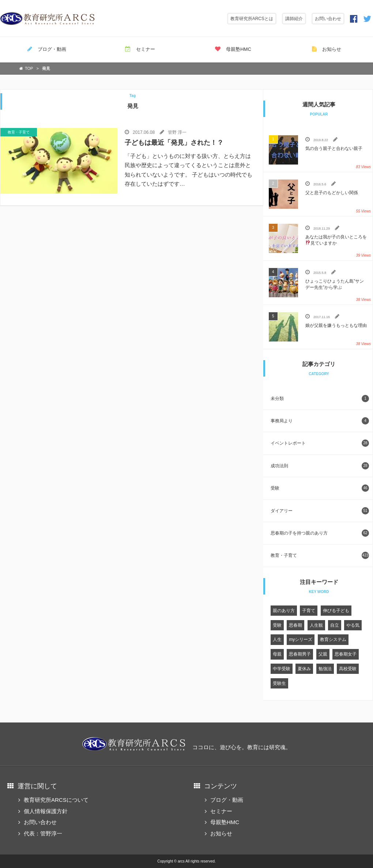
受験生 (279, 683)
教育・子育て (320, 555)
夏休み (304, 669)
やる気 (353, 625)
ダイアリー (320, 511)
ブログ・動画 (47, 49)
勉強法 (325, 669)
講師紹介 (294, 19)
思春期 (295, 625)
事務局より (320, 421)
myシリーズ (301, 639)
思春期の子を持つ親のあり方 (320, 533)
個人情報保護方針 (46, 811)
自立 (335, 625)
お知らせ (327, 49)
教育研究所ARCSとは (252, 19)
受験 (320, 488)
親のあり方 (284, 611)
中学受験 (282, 669)
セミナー (140, 49)
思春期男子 (300, 654)
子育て (309, 611)
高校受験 (348, 669)
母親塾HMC (233, 49)
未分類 (320, 399)
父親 (323, 654)
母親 (277, 654)
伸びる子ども (336, 611)
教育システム (333, 639)
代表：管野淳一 (43, 833)
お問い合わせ (328, 19)
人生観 (316, 625)
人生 (277, 639)
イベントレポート (320, 443)
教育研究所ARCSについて (56, 800)
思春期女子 (346, 654)
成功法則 (320, 466)
